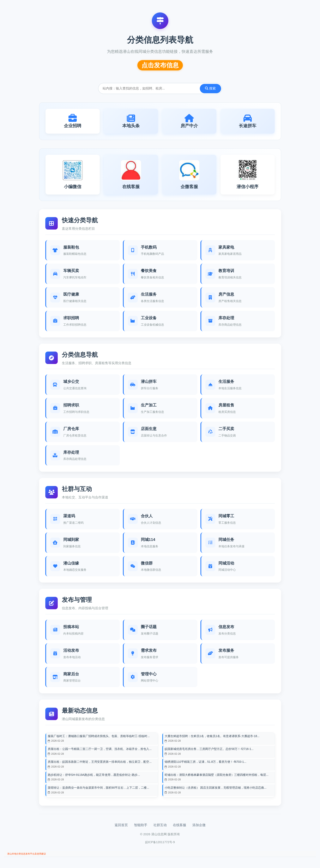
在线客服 (180, 829)
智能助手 (141, 829)
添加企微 (199, 829)
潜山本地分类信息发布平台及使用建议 (32, 858)
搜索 (210, 88)
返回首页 (121, 829)
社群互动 (160, 829)
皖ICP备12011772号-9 (160, 846)
